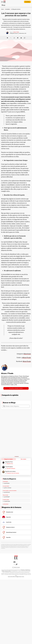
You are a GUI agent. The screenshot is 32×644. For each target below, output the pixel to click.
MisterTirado (27, 361)
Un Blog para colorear (14, 33)
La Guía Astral (6, 504)
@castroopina (7, 483)
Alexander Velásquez (11, 468)
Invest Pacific (9, 522)
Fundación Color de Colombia (13, 473)
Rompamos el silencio (10, 527)
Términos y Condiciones (25, 570)
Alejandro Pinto (9, 462)
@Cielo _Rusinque (8, 488)
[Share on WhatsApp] (14, 38)
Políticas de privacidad (6, 571)
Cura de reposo (9, 467)
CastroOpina (5, 482)
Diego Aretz (8, 517)
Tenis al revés (5, 495)
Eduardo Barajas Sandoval (11, 532)
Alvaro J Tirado (16, 32)
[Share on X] (11, 38)
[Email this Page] (21, 38)
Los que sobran (6, 486)
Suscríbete (27, 2)
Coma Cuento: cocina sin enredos (10, 491)
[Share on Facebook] (7, 38)
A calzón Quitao (7, 501)
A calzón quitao (6, 500)
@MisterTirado (26, 358)
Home (2, 9)
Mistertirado (27, 354)
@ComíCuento (7, 492)
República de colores (10, 471)
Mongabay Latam (10, 512)
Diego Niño (8, 537)
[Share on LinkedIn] (18, 38)
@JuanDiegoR (7, 497)
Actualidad (7, 9)
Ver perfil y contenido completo (16, 388)
